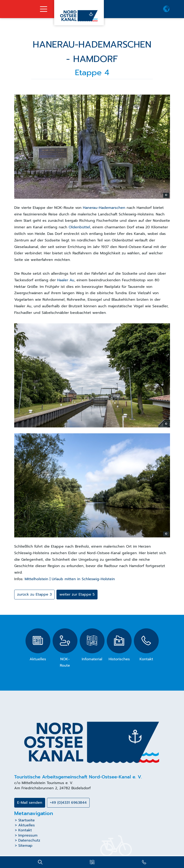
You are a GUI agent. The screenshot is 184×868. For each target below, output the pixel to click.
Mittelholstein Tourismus (43, 783)
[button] (166, 9)
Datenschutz (29, 840)
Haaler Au (66, 280)
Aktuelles (27, 825)
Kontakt (25, 830)
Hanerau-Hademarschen (105, 208)
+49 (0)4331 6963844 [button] (68, 803)
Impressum (28, 835)
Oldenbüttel (79, 227)
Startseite (27, 820)
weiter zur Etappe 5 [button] (77, 594)
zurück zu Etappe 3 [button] (34, 594)
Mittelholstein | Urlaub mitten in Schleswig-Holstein (70, 579)
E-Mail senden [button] (30, 803)
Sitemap (25, 846)
